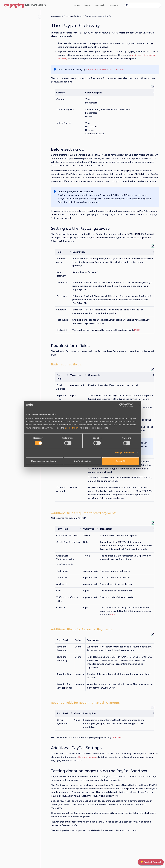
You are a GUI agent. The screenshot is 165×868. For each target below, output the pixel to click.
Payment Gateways (93, 16)
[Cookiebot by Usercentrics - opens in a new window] (121, 405)
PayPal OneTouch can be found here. (105, 70)
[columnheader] (70, 93)
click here (116, 737)
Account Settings (74, 16)
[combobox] (143, 5)
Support (88, 5)
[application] (151, 863)
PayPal (108, 16)
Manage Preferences (125, 453)
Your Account (57, 16)
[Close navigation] (40, 17)
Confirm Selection (82, 461)
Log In (77, 5)
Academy (114, 5)
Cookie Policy (72, 428)
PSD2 (137, 330)
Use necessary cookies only (44, 461)
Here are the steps (88, 757)
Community (100, 5)
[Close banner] (138, 405)
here (112, 615)
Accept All (121, 461)
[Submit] (127, 5)
